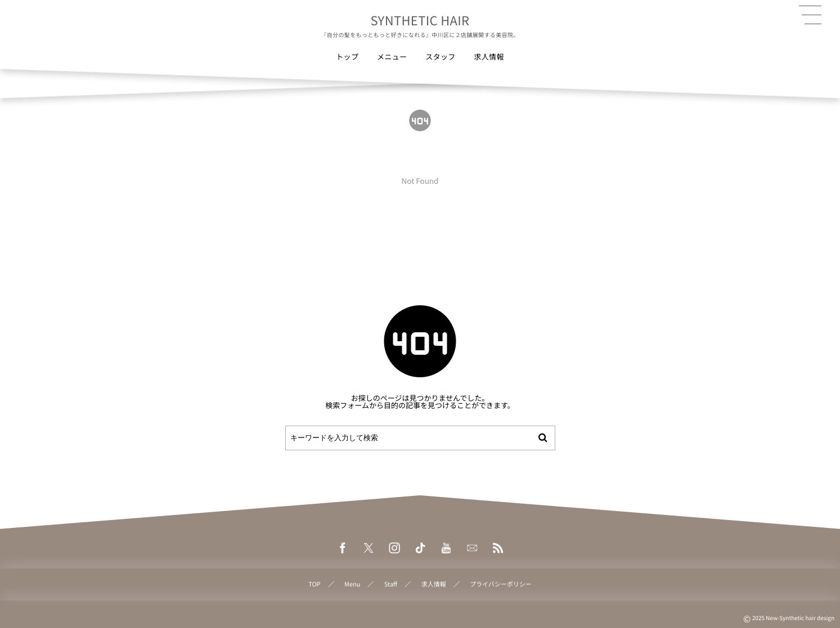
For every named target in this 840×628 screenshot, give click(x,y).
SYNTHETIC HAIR (420, 20)
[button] (810, 15)
